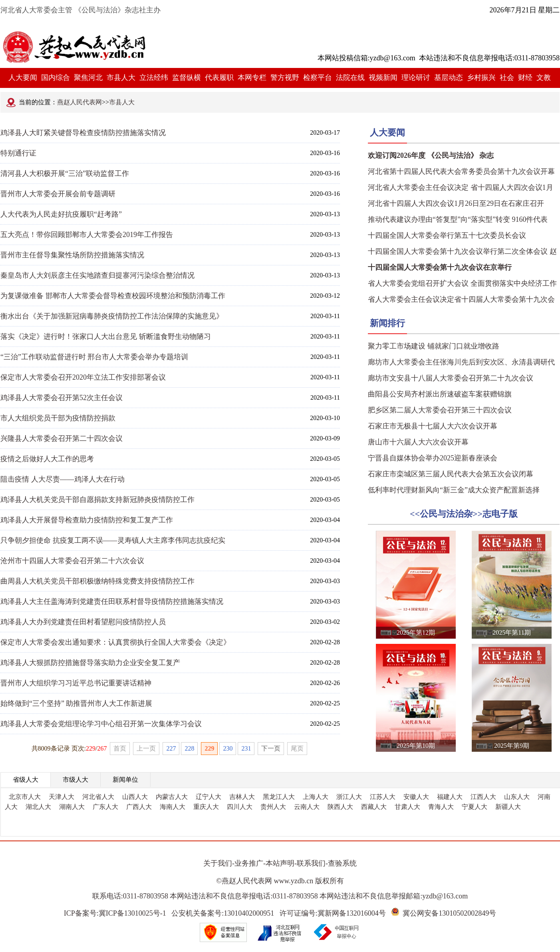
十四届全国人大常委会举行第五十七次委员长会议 (447, 235)
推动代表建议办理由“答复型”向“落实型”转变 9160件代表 (458, 219)
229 (209, 748)
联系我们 (311, 863)
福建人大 (450, 797)
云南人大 (307, 807)
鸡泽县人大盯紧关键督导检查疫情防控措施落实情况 (83, 133)
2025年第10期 (416, 746)
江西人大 (483, 797)
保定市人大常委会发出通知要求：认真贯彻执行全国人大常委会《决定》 (115, 642)
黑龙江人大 (279, 797)
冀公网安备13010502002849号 (449, 913)
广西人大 (139, 807)
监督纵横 (187, 78)
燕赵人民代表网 (79, 102)
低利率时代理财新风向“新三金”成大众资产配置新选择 (454, 490)
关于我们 (218, 863)
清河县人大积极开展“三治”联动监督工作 (65, 173)
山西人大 (135, 797)
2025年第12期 (416, 632)
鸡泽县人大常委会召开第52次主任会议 (62, 398)
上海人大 (316, 797)
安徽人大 (416, 797)
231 (246, 748)
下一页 (271, 748)
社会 (507, 78)
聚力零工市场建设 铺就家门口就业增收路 (434, 346)
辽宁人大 (209, 797)
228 (189, 748)
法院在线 (350, 78)
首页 (120, 748)
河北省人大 (98, 797)
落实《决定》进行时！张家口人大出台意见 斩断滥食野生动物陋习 (106, 337)
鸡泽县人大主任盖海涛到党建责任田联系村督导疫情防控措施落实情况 (112, 601)
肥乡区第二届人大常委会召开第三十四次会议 (440, 410)
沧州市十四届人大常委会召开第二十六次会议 (72, 561)
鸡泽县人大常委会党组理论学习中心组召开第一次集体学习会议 (101, 724)
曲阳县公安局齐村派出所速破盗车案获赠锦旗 (440, 394)
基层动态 (449, 78)
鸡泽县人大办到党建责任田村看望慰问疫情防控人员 (83, 622)
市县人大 (121, 78)
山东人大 (517, 797)
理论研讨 (416, 78)
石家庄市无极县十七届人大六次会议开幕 (433, 426)
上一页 (146, 748)
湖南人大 (72, 807)
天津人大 (62, 797)
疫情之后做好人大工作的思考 (47, 459)
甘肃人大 (407, 807)
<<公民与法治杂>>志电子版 (464, 514)
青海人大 (441, 807)
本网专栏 (252, 78)
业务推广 (249, 863)
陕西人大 (340, 807)
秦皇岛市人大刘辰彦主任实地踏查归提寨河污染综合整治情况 (97, 275)
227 (171, 748)
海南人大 (173, 807)
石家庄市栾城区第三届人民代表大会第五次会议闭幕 (451, 474)
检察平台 (318, 78)
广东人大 (105, 807)
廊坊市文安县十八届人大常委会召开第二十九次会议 (451, 378)
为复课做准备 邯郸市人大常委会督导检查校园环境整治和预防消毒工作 (113, 296)
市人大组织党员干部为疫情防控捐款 (58, 418)
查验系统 (342, 863)
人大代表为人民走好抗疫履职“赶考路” (61, 214)
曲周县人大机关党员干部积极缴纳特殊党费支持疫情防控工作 (97, 581)
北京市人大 (25, 797)
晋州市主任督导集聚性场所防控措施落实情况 (72, 255)
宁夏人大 (475, 807)
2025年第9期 (512, 746)
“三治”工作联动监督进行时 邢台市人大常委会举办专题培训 (94, 357)
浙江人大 (349, 797)
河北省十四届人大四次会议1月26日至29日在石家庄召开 (456, 203)
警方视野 (285, 78)
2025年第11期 (511, 632)
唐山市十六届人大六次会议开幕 (418, 442)
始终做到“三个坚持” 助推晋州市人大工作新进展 (76, 703)
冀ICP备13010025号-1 (132, 913)
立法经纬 (154, 78)
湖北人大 (38, 807)
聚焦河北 (88, 78)
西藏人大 (374, 807)
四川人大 (240, 807)
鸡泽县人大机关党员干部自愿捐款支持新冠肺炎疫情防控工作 (97, 500)
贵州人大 (273, 807)
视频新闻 (383, 78)
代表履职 (219, 78)
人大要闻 (23, 78)
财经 (525, 78)
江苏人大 (383, 797)
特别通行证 (18, 153)
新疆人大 (508, 807)
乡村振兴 (481, 78)
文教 (544, 78)
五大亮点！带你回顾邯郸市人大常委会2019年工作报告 (87, 235)
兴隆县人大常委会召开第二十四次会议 (62, 438)
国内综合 (56, 78)
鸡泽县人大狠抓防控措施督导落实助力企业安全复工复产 (90, 663)
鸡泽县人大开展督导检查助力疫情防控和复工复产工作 (87, 520)
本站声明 (280, 863)
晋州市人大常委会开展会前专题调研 (58, 194)
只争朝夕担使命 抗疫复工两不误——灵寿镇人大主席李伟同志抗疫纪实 (113, 540)
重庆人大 (206, 807)
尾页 (297, 748)
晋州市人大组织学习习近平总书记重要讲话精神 (76, 683)
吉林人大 (242, 797)
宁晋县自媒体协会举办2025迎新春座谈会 (433, 458)
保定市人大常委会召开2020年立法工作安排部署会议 (83, 377)
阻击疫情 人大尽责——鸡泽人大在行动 (63, 479)
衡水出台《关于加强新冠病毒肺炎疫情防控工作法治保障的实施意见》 (112, 316)
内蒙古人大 (172, 797)
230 (228, 748)
